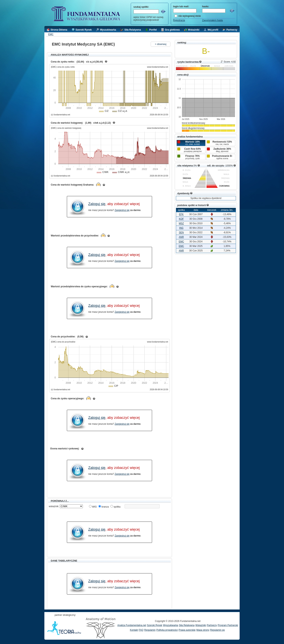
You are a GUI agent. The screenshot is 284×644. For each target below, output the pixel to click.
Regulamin (150, 630)
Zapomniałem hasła (213, 20)
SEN (181, 232)
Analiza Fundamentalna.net (132, 625)
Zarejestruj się (122, 210)
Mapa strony (203, 630)
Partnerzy (212, 625)
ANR (181, 237)
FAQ (141, 630)
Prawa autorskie (187, 630)
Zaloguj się (97, 204)
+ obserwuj (161, 44)
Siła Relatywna (187, 625)
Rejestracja (179, 20)
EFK (181, 214)
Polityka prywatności (167, 630)
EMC (51, 34)
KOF (181, 219)
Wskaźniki (201, 625)
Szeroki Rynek (155, 625)
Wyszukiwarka (170, 625)
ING (181, 228)
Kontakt (134, 630)
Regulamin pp (218, 630)
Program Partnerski (228, 625)
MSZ (181, 223)
